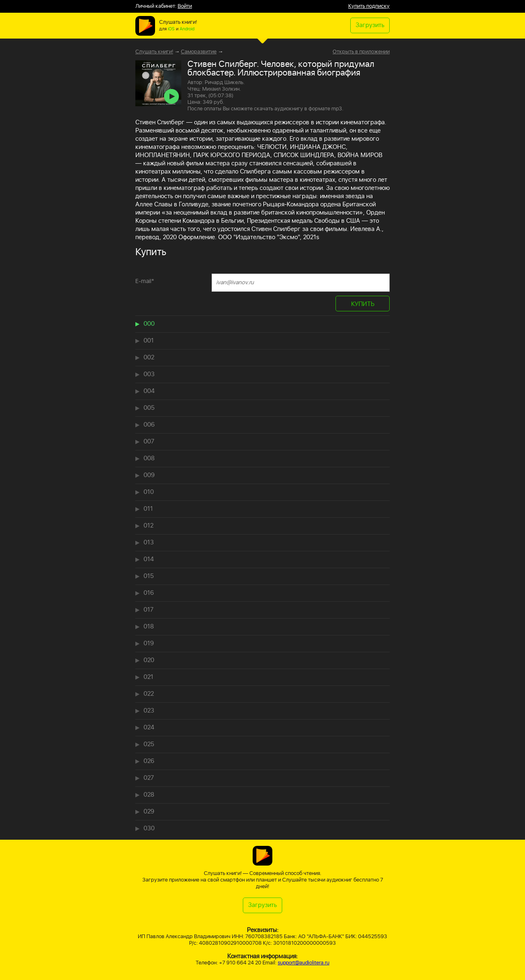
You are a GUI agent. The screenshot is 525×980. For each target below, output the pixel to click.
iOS (171, 29)
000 (149, 324)
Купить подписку (369, 6)
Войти (185, 6)
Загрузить (370, 25)
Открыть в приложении (361, 52)
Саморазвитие (199, 52)
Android (187, 29)
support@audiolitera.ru (304, 963)
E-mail (145, 281)
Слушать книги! (154, 52)
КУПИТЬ (363, 304)
